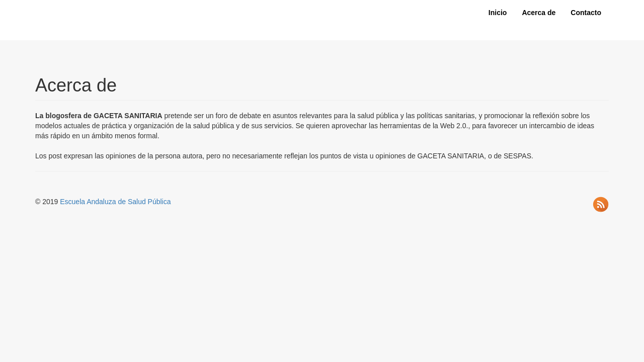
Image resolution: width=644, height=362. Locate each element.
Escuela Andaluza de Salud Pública (115, 202)
